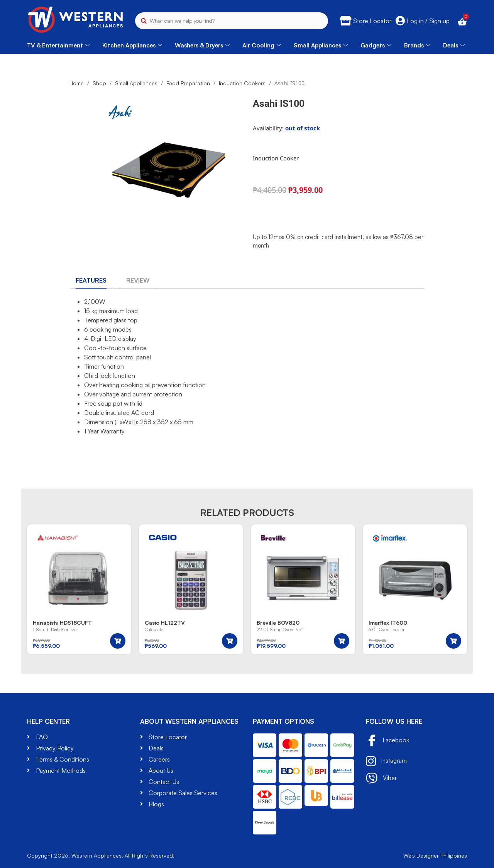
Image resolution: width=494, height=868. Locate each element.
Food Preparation (188, 83)
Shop (99, 83)
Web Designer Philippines (435, 855)
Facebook (388, 741)
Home (77, 83)
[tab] (91, 280)
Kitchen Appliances (132, 45)
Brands (417, 45)
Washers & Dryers (202, 45)
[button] (118, 641)
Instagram (387, 761)
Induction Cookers (242, 83)
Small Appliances (321, 45)
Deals (454, 45)
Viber (381, 779)
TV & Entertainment (58, 45)
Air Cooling (262, 45)
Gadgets (376, 45)
